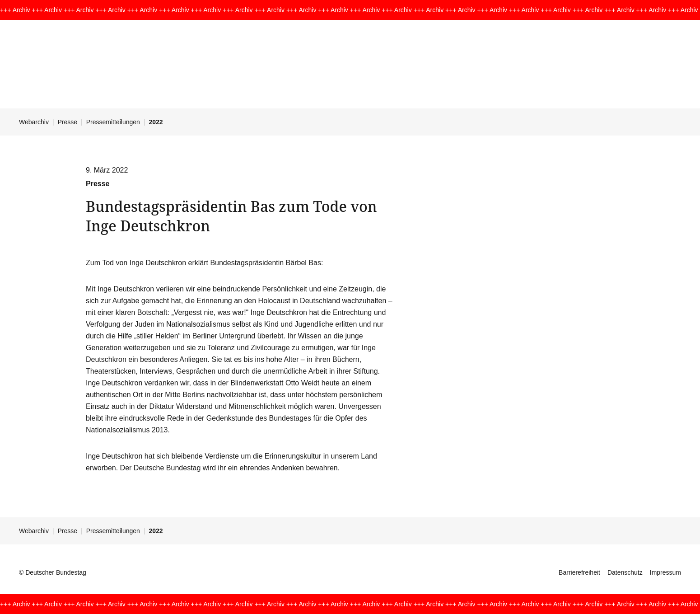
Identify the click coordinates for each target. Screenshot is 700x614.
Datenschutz (625, 572)
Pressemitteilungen (113, 122)
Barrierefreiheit (579, 572)
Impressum (665, 572)
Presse (68, 122)
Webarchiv (34, 122)
